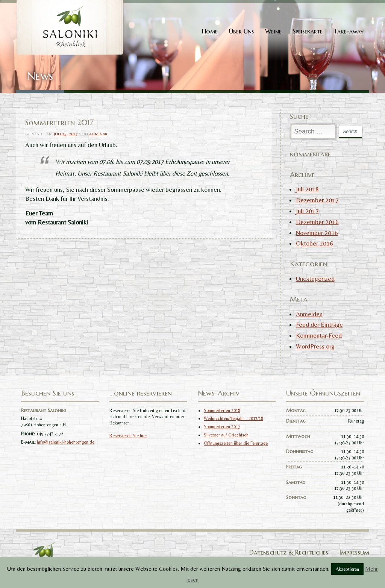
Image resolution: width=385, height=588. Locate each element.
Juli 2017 (307, 211)
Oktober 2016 (315, 243)
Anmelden (309, 314)
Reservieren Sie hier (128, 436)
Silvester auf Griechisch (226, 435)
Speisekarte (308, 31)
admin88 (98, 134)
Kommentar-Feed (319, 335)
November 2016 (317, 233)
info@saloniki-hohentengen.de (66, 442)
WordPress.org (315, 346)
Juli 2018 (307, 189)
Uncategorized (315, 279)
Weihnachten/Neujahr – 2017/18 (233, 418)
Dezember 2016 (317, 222)
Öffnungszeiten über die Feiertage (236, 443)
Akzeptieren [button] (347, 569)
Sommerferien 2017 (222, 427)
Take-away (349, 31)
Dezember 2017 (317, 200)
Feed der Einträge (319, 324)
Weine (273, 31)
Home (210, 31)
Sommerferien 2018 (222, 411)
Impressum (354, 552)
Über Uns (241, 31)
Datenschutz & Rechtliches (289, 552)
